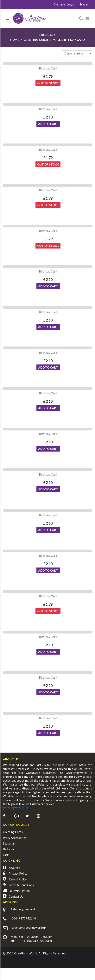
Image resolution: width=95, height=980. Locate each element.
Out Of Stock (48, 83)
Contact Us (16, 896)
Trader (84, 4)
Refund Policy (18, 879)
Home (15, 40)
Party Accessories (15, 838)
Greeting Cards (13, 832)
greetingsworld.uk (15, 808)
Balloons (9, 849)
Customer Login (64, 4)
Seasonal (9, 843)
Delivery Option (19, 891)
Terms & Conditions (21, 885)
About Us (15, 868)
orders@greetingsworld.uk (29, 927)
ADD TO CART (48, 124)
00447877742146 (24, 918)
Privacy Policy (18, 873)
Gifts (6, 855)
